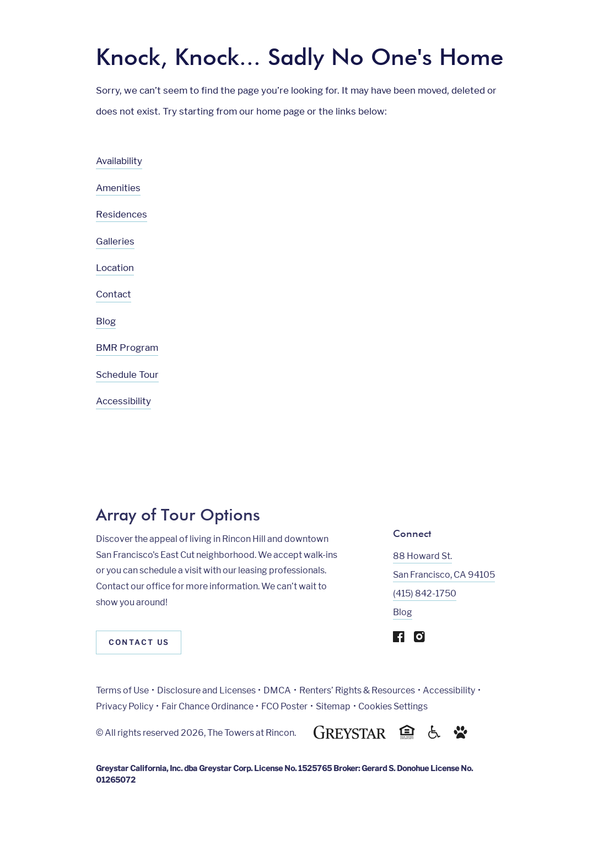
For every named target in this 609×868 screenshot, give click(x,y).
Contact (114, 294)
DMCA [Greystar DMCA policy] (277, 690)
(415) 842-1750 (425, 593)
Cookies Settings (393, 706)
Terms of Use (122, 690)
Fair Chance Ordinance (208, 706)
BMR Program (127, 348)
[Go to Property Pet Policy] (460, 736)
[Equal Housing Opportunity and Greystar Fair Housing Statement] (407, 737)
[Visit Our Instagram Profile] (420, 639)
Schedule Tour (127, 375)
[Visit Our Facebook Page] (399, 639)
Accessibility (123, 401)
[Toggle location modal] (34, 834)
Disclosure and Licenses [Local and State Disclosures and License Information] (206, 690)
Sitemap (333, 706)
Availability (119, 161)
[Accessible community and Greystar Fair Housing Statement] (434, 736)
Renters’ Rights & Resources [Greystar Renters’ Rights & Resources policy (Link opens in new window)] (357, 690)
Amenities (118, 188)
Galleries (115, 241)
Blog (106, 321)
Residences (122, 214)
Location (115, 268)
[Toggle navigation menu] (576, 30)
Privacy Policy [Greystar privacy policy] (125, 706)
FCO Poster (284, 706)
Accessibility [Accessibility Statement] (449, 690)
